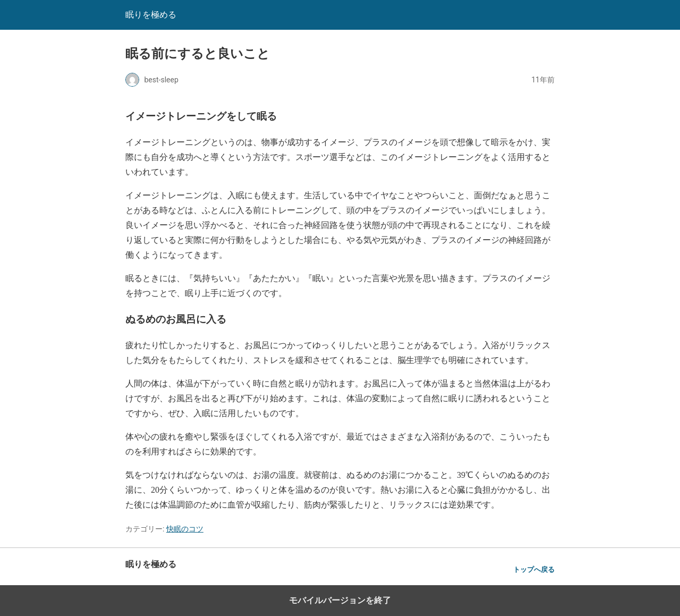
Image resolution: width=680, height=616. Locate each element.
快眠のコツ (185, 529)
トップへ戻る (534, 569)
